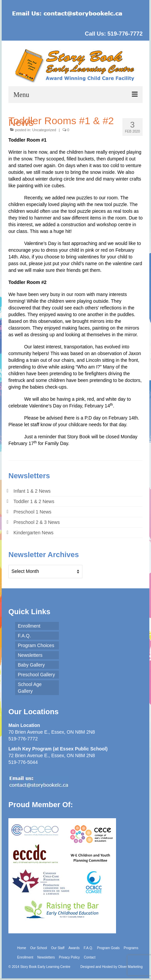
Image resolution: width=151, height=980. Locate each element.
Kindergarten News (33, 533)
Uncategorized (44, 130)
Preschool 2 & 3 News (37, 522)
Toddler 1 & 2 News (34, 501)
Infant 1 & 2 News (32, 491)
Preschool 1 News (32, 512)
